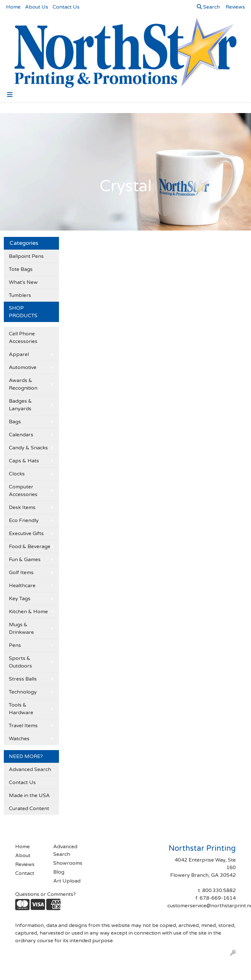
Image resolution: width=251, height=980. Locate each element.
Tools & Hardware (21, 709)
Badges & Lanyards (20, 405)
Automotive (23, 367)
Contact (25, 873)
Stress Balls (23, 679)
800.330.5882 (219, 890)
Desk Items (22, 507)
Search (208, 7)
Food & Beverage (30, 547)
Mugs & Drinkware (21, 628)
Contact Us (66, 7)
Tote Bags (21, 269)
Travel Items (23, 726)
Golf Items (21, 573)
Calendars (21, 435)
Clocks (17, 474)
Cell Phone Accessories (23, 338)
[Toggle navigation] (10, 95)
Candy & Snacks (28, 448)
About (23, 856)
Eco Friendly (24, 520)
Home (13, 7)
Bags (15, 422)
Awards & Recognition (23, 384)
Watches (19, 739)
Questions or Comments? (45, 894)
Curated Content (29, 809)
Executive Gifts (26, 534)
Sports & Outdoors (20, 662)
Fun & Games (25, 560)
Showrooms (68, 863)
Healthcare (22, 586)
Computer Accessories (23, 491)
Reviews (25, 864)
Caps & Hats (24, 461)
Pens (15, 645)
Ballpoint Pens (26, 256)
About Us (37, 7)
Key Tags (20, 599)
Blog (59, 872)
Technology (23, 692)
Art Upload (67, 881)
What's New (23, 282)
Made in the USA (29, 795)
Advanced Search (30, 769)
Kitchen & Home (28, 612)
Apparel (19, 354)
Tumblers (20, 295)
